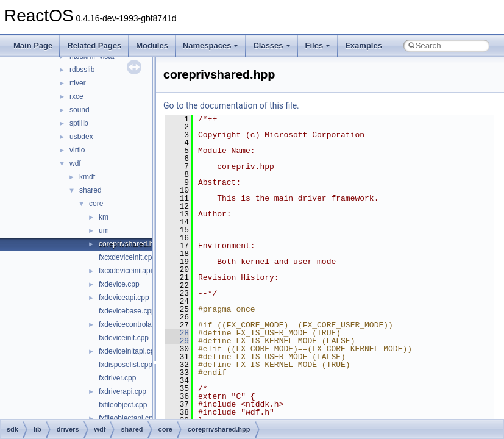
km (104, 217)
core (96, 204)
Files (318, 45)
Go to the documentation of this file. (231, 105)
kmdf (87, 177)
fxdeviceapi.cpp (124, 298)
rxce (76, 96)
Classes (272, 45)
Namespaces (211, 45)
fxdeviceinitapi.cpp (129, 351)
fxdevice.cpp (119, 284)
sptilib (79, 123)
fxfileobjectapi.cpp (128, 418)
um (104, 230)
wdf (75, 163)
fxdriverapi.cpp (122, 391)
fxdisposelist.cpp (126, 365)
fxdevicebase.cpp (127, 311)
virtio (77, 150)
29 (177, 341)
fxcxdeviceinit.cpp (127, 257)
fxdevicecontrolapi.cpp (135, 324)
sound (80, 110)
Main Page (33, 45)
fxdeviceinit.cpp (124, 338)
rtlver (78, 83)
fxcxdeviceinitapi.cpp (132, 271)
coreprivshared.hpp (130, 244)
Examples (364, 45)
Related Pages (94, 45)
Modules (152, 45)
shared (91, 190)
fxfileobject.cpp (123, 405)
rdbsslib (82, 70)
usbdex (81, 137)
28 (177, 333)
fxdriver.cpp (117, 378)
